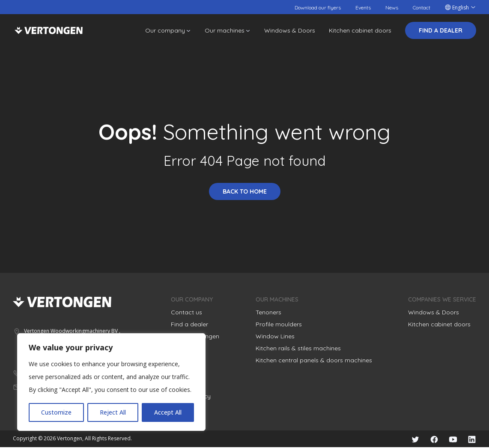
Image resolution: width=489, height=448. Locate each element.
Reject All (113, 412)
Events (363, 7)
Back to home (245, 191)
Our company (165, 30)
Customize (56, 412)
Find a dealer (441, 30)
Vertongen (49, 30)
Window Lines (275, 336)
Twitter (409, 439)
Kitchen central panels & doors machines (314, 360)
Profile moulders (279, 324)
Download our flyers (318, 7)
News (392, 7)
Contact (422, 7)
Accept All (168, 412)
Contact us (186, 312)
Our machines (225, 30)
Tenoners (268, 312)
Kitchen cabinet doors (360, 30)
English (461, 7)
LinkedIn (471, 439)
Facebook (430, 439)
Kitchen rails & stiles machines (298, 348)
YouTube (450, 439)
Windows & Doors (290, 30)
